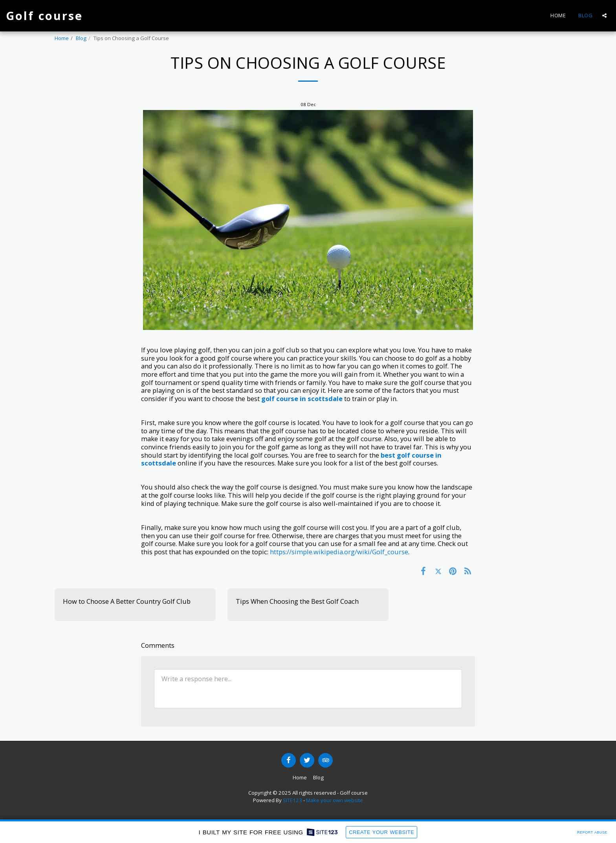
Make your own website (335, 800)
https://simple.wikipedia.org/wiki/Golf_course (339, 552)
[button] (604, 16)
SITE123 (292, 800)
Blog (81, 38)
